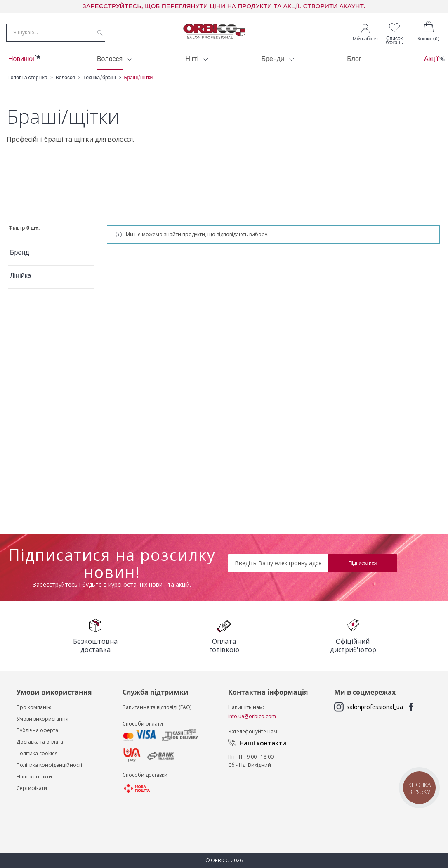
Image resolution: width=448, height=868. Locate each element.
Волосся (65, 84)
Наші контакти (263, 743)
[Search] (100, 35)
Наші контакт (33, 777)
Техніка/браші (100, 84)
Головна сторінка (28, 84)
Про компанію (34, 707)
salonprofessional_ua (375, 707)
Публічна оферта (37, 730)
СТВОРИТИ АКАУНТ (334, 6)
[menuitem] (21, 66)
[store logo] (214, 34)
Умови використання (42, 719)
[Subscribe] (363, 563)
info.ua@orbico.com (252, 716)
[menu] (224, 66)
